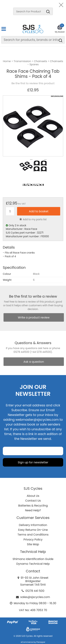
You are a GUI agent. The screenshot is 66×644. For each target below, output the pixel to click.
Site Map (33, 544)
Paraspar (41, 642)
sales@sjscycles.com (35, 597)
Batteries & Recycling (33, 506)
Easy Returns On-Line (33, 530)
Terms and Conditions (33, 535)
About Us (33, 496)
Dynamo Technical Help (33, 564)
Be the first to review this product (33, 83)
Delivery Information (33, 525)
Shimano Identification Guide (33, 559)
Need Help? (33, 510)
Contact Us (33, 501)
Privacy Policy (33, 540)
